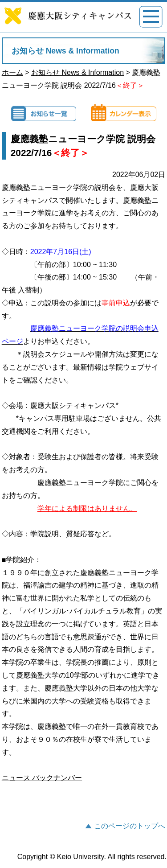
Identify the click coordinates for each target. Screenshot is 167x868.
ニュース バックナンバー (42, 778)
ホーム (12, 72)
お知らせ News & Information (77, 72)
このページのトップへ (130, 826)
